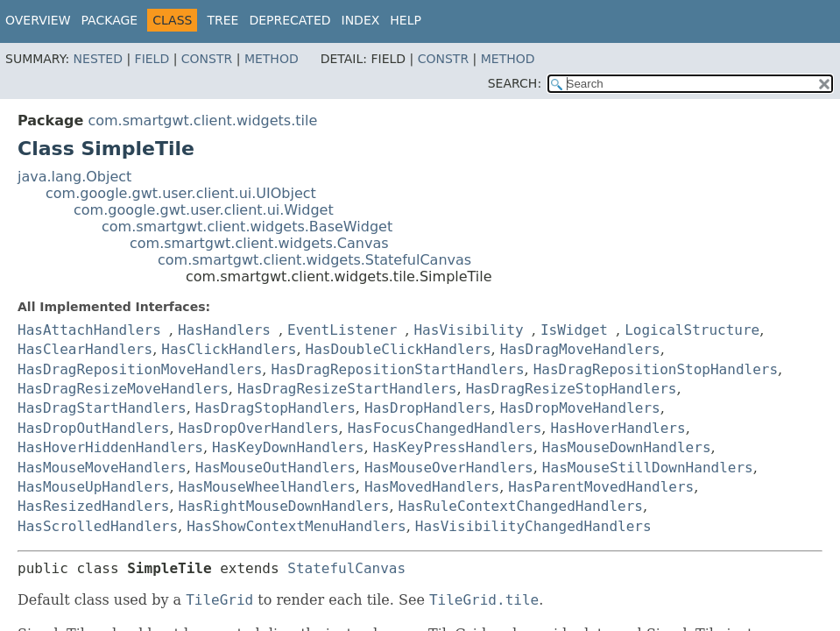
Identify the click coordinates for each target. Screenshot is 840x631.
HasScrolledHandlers (98, 526)
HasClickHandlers (229, 349)
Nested (98, 59)
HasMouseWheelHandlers (267, 487)
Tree (222, 20)
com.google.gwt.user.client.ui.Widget (204, 210)
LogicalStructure (692, 330)
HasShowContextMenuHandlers (296, 526)
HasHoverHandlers (618, 428)
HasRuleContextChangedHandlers (521, 506)
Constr (207, 59)
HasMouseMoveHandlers (102, 468)
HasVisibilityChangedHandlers (533, 526)
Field (152, 59)
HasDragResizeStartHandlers (347, 389)
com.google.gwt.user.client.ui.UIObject (181, 193)
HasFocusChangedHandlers (445, 428)
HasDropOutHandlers (93, 428)
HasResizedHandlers (93, 506)
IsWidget (574, 330)
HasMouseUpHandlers (93, 487)
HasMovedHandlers (432, 487)
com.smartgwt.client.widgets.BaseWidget (247, 227)
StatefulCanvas (346, 568)
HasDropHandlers (428, 408)
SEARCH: (515, 83)
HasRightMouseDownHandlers (284, 506)
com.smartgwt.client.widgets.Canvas (259, 243)
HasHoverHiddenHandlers (110, 447)
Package (110, 20)
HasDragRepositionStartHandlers (398, 369)
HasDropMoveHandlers (580, 408)
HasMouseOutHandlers (275, 468)
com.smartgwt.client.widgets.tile (202, 121)
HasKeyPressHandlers (453, 447)
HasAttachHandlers (89, 330)
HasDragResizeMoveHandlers (123, 389)
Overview (38, 20)
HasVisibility (468, 330)
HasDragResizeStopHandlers (572, 389)
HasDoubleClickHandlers (399, 349)
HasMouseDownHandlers (627, 447)
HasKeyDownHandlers (288, 447)
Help (406, 20)
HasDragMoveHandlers (580, 349)
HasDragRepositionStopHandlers (656, 369)
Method (272, 59)
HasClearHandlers (85, 349)
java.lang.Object (74, 177)
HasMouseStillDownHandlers (648, 468)
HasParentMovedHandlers (601, 487)
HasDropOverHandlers (259, 428)
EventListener (342, 330)
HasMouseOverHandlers (449, 468)
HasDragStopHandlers (275, 408)
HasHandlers (224, 330)
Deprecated (289, 20)
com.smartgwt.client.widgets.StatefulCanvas (314, 260)
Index (361, 20)
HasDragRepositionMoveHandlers (140, 369)
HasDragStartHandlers (102, 408)
